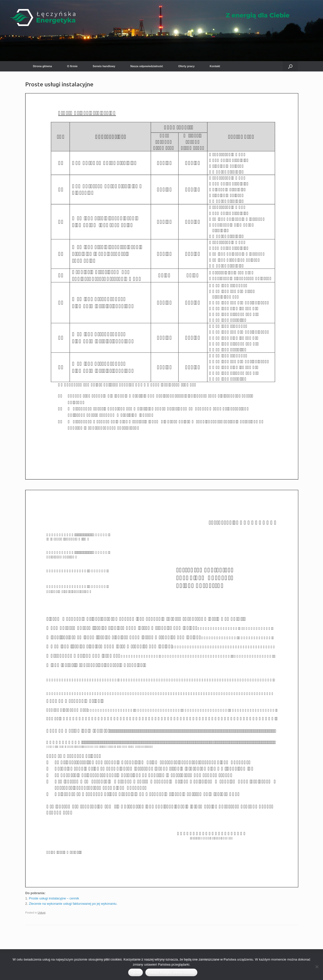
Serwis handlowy (104, 66)
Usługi (42, 913)
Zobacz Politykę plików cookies (171, 973)
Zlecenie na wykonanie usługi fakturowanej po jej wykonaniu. (73, 904)
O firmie (72, 66)
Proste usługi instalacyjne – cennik (54, 898)
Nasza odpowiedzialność (147, 66)
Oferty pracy (186, 66)
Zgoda (136, 973)
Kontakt (215, 66)
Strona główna (42, 66)
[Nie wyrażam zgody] (317, 967)
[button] (290, 66)
